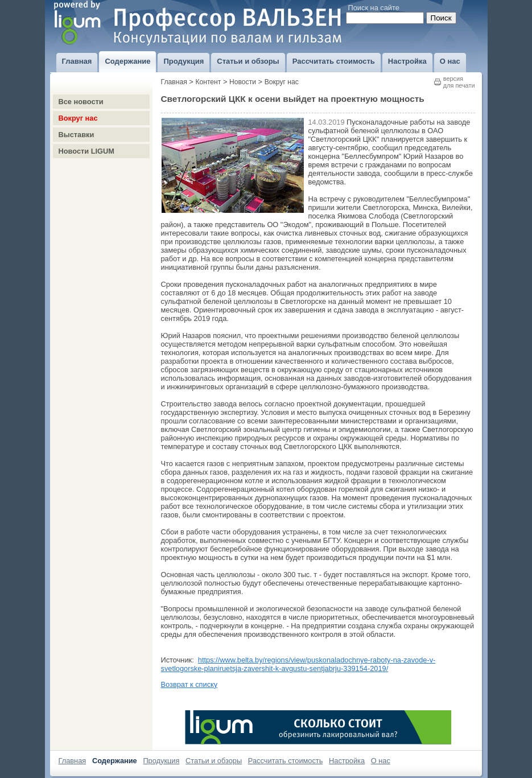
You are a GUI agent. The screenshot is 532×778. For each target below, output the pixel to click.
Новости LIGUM (86, 151)
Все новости (81, 102)
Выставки (77, 135)
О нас (381, 761)
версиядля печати (459, 82)
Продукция (161, 761)
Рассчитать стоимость (286, 761)
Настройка (347, 761)
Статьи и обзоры (214, 761)
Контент (208, 82)
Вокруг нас (78, 118)
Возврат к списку (189, 684)
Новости (243, 82)
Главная (174, 82)
